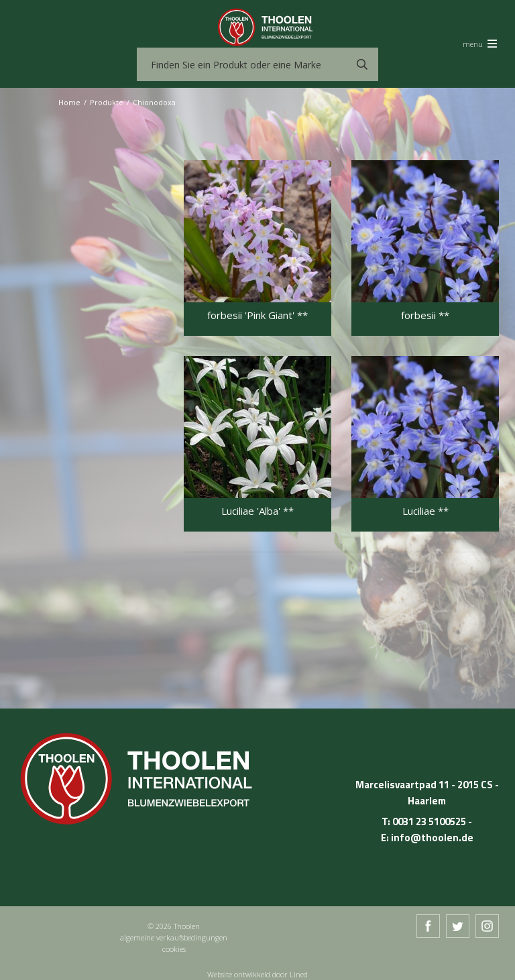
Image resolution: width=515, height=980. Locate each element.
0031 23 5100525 (429, 821)
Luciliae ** (425, 511)
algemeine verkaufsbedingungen (174, 937)
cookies (174, 949)
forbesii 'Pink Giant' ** (257, 315)
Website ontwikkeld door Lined (257, 974)
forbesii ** (425, 315)
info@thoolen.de (432, 838)
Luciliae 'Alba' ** (257, 511)
